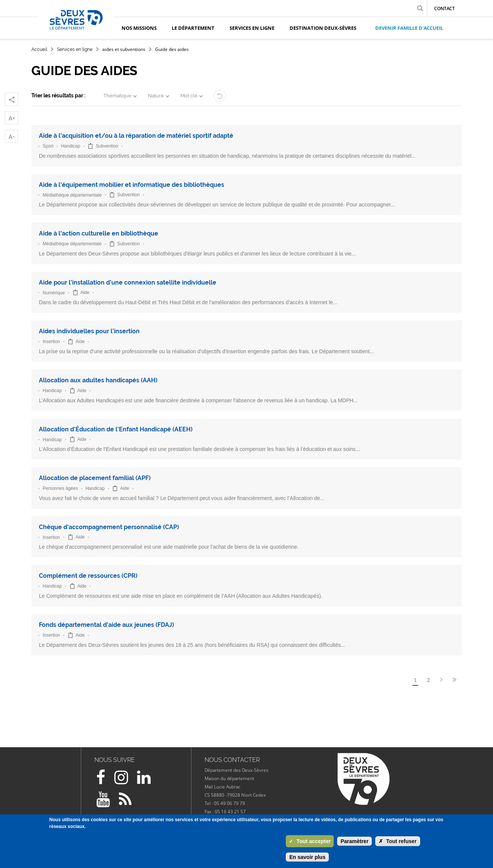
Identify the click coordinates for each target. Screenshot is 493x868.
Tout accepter (310, 841)
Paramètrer (354, 841)
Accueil (39, 49)
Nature (156, 96)
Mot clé (189, 96)
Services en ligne (75, 49)
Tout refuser (398, 841)
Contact (444, 8)
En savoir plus (307, 857)
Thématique (117, 96)
